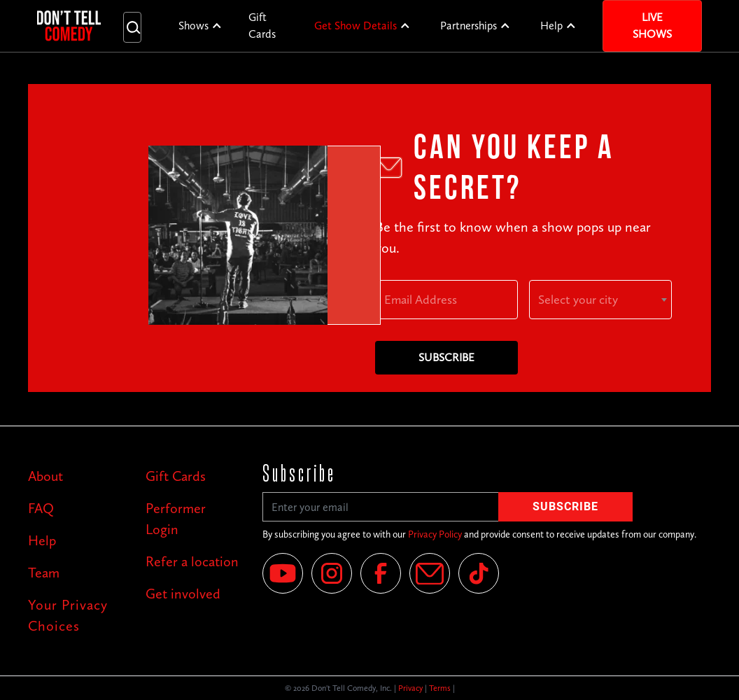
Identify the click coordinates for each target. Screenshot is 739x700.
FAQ (41, 508)
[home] (69, 26)
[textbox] (600, 300)
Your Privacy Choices (68, 615)
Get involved (183, 594)
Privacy (410, 688)
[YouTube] (283, 573)
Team (44, 573)
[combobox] (600, 300)
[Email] (430, 573)
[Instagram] (332, 573)
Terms (440, 688)
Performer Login (176, 519)
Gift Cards (262, 26)
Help (551, 26)
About (45, 476)
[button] (200, 26)
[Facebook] (381, 573)
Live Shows (652, 26)
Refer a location (192, 561)
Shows (193, 26)
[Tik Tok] (479, 573)
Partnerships (469, 26)
